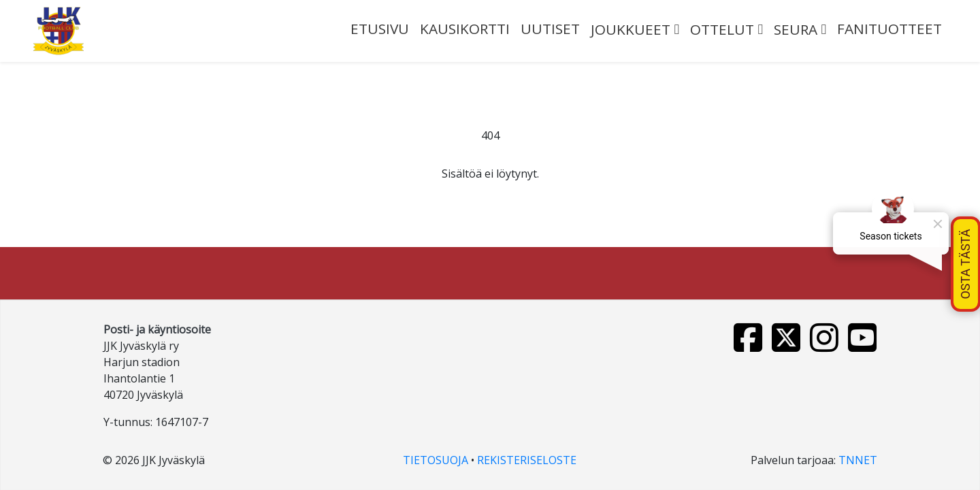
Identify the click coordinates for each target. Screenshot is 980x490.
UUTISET (550, 29)
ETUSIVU (380, 29)
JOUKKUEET (631, 29)
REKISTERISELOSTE (527, 460)
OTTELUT (722, 29)
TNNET (858, 460)
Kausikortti (465, 29)
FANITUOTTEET (889, 29)
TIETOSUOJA (436, 460)
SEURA (796, 29)
